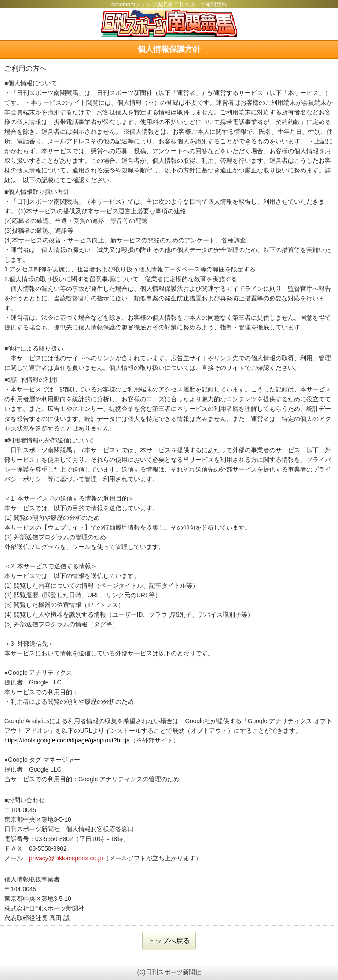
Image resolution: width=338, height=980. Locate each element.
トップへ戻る (169, 941)
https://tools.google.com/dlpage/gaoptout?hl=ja (67, 740)
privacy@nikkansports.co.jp (66, 858)
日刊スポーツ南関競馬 (169, 23)
